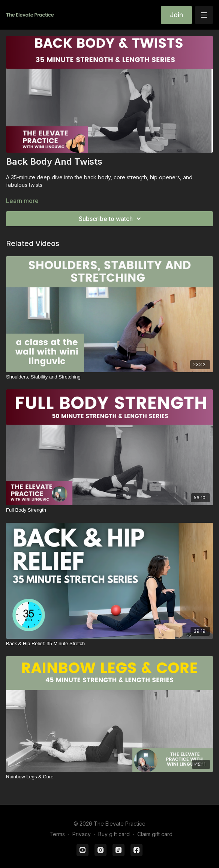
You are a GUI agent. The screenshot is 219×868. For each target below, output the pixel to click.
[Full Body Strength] (109, 510)
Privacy (82, 834)
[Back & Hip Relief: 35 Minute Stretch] (109, 644)
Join (176, 15)
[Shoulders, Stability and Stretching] (109, 377)
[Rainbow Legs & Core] (109, 777)
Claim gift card (155, 834)
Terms (57, 834)
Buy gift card (114, 834)
